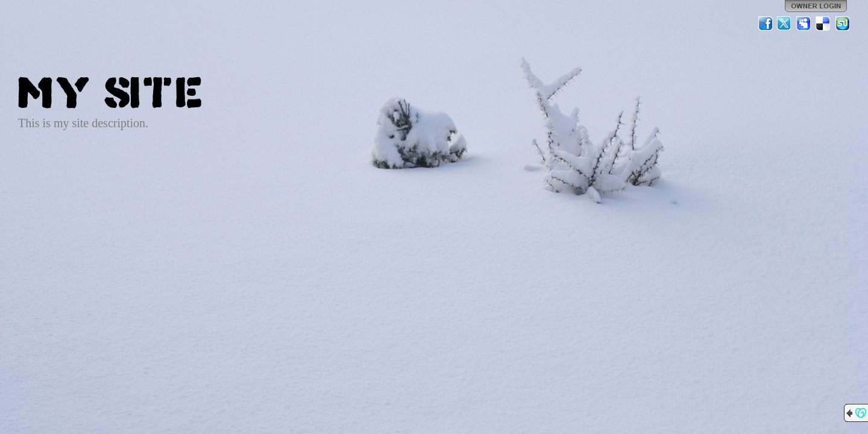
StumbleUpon (843, 24)
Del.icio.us (823, 24)
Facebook (766, 24)
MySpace (804, 24)
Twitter (785, 24)
